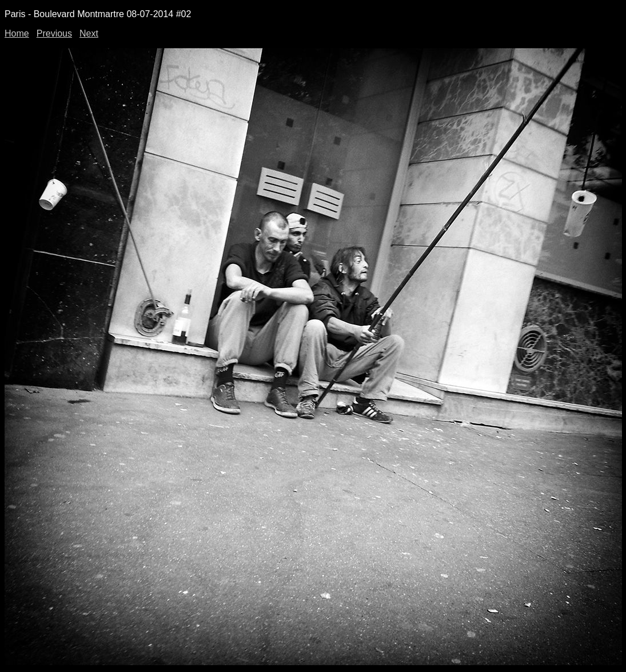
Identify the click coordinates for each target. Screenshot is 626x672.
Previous (54, 33)
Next (89, 33)
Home (17, 33)
